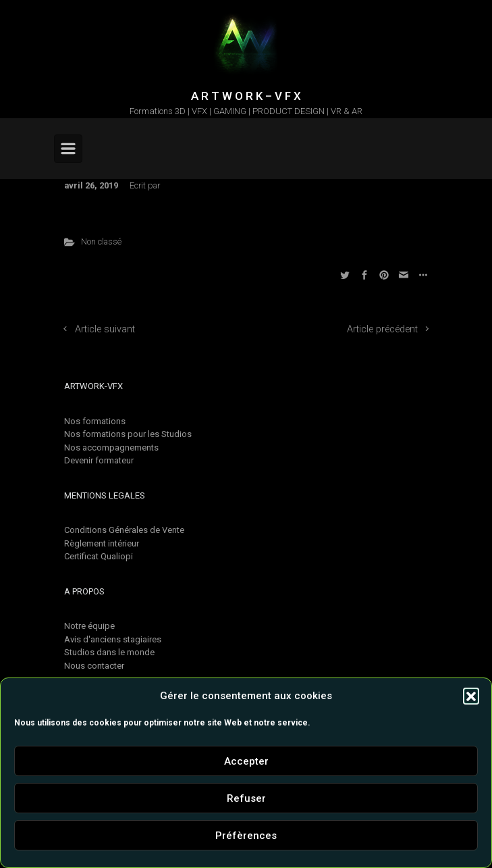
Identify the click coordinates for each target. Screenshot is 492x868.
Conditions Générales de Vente (124, 530)
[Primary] (68, 149)
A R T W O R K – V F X (246, 96)
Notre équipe (89, 626)
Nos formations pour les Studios (128, 434)
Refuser (246, 798)
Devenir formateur (99, 460)
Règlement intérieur (102, 543)
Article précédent (382, 329)
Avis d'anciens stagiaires (113, 639)
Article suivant (105, 329)
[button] (471, 696)
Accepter (246, 761)
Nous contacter (94, 666)
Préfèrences (246, 836)
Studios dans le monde (109, 652)
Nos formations (95, 421)
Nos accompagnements (111, 448)
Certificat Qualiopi (99, 556)
